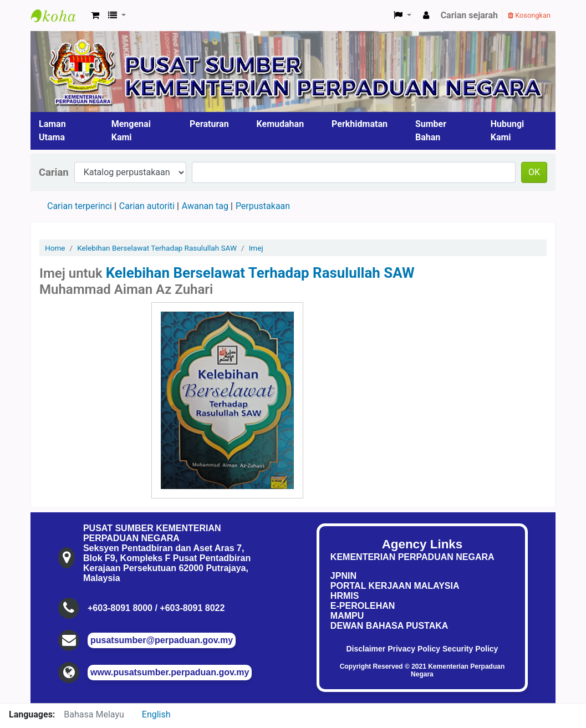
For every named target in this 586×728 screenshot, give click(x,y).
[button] (95, 16)
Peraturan (209, 124)
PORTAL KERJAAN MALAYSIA (395, 586)
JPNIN (343, 576)
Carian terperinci (80, 206)
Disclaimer (366, 649)
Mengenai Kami (131, 131)
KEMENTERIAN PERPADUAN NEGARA (412, 557)
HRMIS (345, 596)
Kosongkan (529, 15)
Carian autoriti (147, 206)
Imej (256, 248)
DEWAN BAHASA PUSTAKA (389, 626)
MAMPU (347, 616)
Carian (54, 172)
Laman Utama (52, 131)
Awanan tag (205, 206)
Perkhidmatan (360, 124)
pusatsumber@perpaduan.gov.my (162, 640)
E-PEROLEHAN (363, 606)
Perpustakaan (263, 206)
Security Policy (470, 649)
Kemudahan (281, 124)
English (156, 714)
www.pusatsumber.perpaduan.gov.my (170, 672)
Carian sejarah (469, 15)
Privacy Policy (414, 649)
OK (534, 172)
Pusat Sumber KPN (59, 16)
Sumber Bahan (431, 131)
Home (55, 248)
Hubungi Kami (508, 131)
